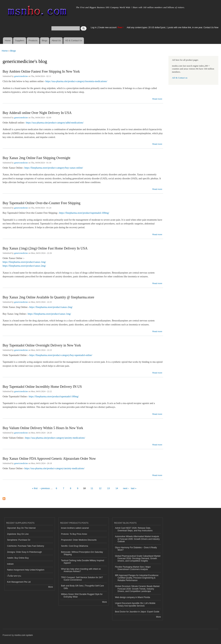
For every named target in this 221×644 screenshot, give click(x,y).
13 (108, 488)
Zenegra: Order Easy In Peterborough (24, 552)
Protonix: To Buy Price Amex (74, 534)
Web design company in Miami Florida (133, 597)
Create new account (108, 27)
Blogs (45, 41)
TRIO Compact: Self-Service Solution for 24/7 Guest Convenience (82, 579)
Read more (157, 98)
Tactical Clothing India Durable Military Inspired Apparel (83, 562)
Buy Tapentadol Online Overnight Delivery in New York (42, 345)
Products (33, 41)
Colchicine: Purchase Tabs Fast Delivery (26, 546)
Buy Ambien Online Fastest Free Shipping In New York (41, 71)
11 (92, 488)
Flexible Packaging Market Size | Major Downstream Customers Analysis (133, 568)
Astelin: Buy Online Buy (18, 558)
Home (8, 41)
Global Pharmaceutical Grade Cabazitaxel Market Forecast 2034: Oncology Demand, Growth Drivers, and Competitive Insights (138, 559)
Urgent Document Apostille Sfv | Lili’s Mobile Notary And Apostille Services (135, 604)
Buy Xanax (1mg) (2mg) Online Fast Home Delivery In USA (45, 248)
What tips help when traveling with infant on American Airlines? (81, 570)
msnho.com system (24, 635)
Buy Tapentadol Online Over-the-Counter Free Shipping (42, 203)
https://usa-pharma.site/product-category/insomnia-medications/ (76, 81)
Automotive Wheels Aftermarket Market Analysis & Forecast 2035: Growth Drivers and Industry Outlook (137, 539)
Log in (94, 27)
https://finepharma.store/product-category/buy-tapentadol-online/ (61, 355)
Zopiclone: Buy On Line (18, 534)
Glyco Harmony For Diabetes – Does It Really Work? (136, 549)
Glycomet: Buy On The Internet (21, 528)
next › (126, 488)
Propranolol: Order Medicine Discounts (79, 540)
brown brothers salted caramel (75, 528)
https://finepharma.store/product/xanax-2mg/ (24, 266)
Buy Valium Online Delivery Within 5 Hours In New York (43, 428)
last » (134, 488)
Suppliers (20, 41)
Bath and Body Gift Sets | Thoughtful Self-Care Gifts (83, 587)
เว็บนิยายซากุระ (14, 576)
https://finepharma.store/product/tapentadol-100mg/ (84, 213)
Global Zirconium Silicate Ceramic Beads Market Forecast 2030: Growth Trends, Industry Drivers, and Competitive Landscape (137, 589)
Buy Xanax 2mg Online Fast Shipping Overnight (36, 158)
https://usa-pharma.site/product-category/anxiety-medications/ (55, 438)
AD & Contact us (180, 78)
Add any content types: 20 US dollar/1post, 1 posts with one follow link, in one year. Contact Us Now (173, 27)
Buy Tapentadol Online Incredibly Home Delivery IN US (42, 387)
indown (10, 564)
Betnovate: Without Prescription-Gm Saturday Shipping (82, 553)
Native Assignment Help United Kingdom (26, 570)
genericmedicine (21, 76)
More (51, 587)
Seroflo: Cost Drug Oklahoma (75, 546)
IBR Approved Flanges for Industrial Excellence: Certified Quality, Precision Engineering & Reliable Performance (137, 578)
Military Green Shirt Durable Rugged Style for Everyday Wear (82, 595)
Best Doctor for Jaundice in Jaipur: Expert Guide (137, 612)
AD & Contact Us (74, 41)
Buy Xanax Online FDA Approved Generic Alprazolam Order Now (49, 458)
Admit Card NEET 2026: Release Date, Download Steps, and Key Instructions (134, 529)
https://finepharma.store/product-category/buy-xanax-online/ (54, 168)
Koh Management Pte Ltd (19, 582)
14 (117, 488)
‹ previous (45, 488)
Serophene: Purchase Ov (19, 540)
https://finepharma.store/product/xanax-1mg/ (24, 262)
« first (35, 488)
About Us (56, 41)
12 (100, 488)
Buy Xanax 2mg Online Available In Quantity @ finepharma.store (48, 297)
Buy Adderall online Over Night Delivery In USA (37, 113)
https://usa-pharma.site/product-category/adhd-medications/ (55, 123)
